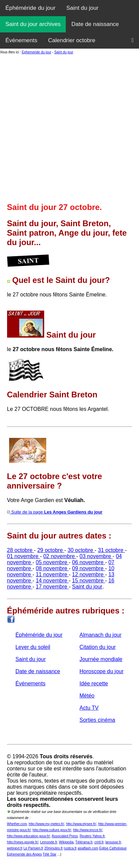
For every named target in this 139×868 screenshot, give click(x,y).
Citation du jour (98, 647)
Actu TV (89, 708)
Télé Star (50, 854)
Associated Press (65, 836)
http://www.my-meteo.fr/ (46, 824)
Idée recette (94, 683)
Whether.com (17, 824)
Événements (21, 40)
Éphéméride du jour (30, 8)
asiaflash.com (88, 848)
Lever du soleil (33, 647)
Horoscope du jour (102, 671)
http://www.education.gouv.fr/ (29, 836)
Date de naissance (95, 24)
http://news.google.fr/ (23, 842)
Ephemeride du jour (36, 52)
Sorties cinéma (98, 720)
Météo (87, 696)
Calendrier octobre (72, 40)
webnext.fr (15, 848)
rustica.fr (70, 848)
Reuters (86, 836)
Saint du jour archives (33, 24)
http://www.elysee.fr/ (81, 824)
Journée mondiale (101, 659)
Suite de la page (55, 512)
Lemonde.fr (49, 842)
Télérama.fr (84, 842)
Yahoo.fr (99, 836)
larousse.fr (113, 842)
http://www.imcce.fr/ (88, 830)
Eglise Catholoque (113, 848)
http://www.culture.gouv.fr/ (52, 830)
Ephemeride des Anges (24, 854)
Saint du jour (82, 8)
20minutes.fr (53, 848)
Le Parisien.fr (34, 848)
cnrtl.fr (99, 842)
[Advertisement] (69, 128)
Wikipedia (66, 842)
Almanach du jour (101, 635)
